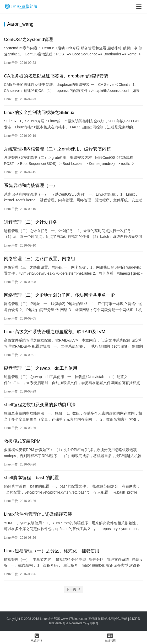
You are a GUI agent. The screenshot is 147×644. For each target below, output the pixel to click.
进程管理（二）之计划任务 (31, 222)
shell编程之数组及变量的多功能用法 (40, 405)
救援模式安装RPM (22, 441)
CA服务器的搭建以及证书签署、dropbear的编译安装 (56, 76)
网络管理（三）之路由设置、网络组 (40, 259)
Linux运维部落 (50, 619)
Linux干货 (11, 63)
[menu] (139, 7)
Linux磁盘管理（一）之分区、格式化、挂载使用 (52, 551)
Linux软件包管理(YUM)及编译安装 (38, 514)
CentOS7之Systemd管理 (28, 40)
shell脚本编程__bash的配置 (31, 478)
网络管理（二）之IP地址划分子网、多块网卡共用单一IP (59, 295)
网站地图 (107, 619)
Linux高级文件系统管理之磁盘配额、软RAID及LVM (55, 332)
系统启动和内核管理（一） (31, 185)
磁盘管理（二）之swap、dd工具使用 (41, 368)
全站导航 (121, 619)
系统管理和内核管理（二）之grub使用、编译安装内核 (57, 149)
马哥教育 (92, 623)
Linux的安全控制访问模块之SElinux (39, 112)
